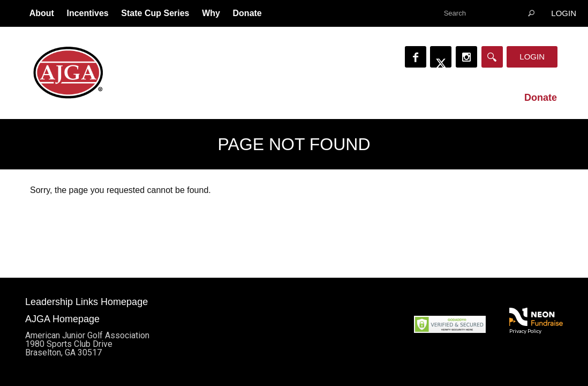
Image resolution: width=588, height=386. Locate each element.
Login (564, 13)
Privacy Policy (525, 331)
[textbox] (489, 13)
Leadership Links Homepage (86, 302)
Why (211, 13)
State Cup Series (155, 13)
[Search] (492, 57)
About (42, 13)
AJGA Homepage (62, 319)
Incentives (87, 13)
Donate (247, 13)
